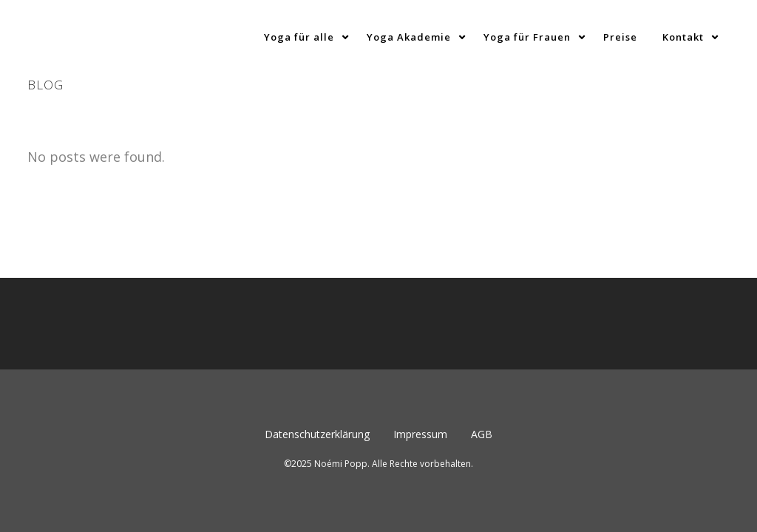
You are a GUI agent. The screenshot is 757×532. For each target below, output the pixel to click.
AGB (482, 322)
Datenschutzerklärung (317, 322)
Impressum (420, 322)
